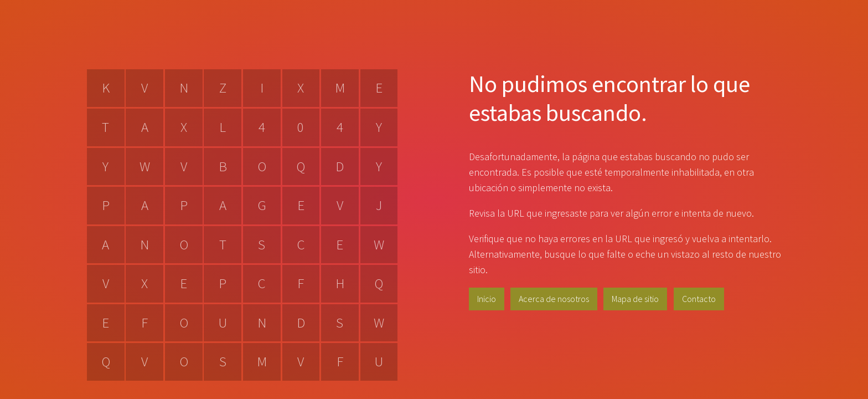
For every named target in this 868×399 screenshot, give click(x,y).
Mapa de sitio (635, 299)
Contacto (699, 299)
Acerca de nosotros (554, 299)
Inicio (487, 299)
